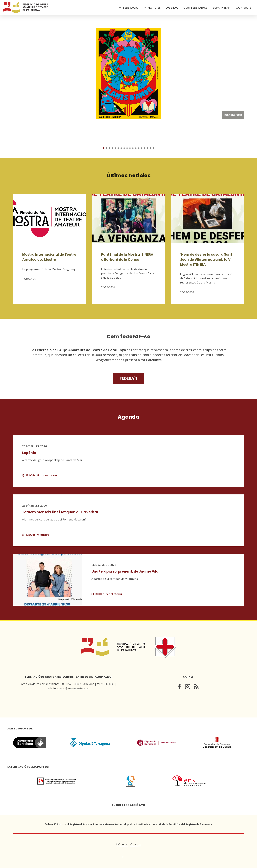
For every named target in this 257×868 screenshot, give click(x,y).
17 (151, 148)
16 (148, 148)
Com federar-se (195, 8)
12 (136, 148)
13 (139, 148)
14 (142, 148)
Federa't (129, 378)
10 (130, 148)
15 (145, 148)
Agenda (172, 8)
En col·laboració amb (128, 805)
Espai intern (222, 8)
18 (154, 148)
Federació (131, 8)
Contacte (244, 8)
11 (133, 148)
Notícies (154, 8)
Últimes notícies (129, 176)
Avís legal (122, 844)
